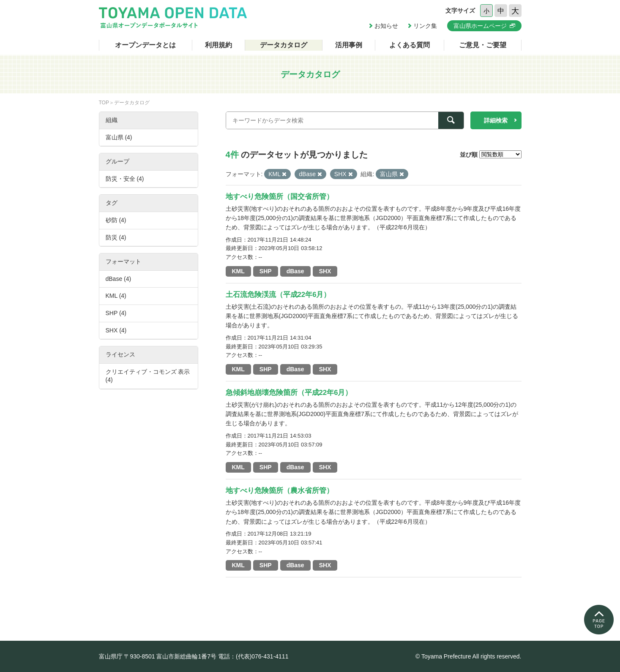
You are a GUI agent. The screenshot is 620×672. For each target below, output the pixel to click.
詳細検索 (496, 120)
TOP (104, 103)
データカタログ (284, 45)
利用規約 (219, 45)
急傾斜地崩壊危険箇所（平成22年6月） (289, 393)
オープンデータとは (145, 45)
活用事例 (349, 45)
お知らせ (386, 26)
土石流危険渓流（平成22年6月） (278, 295)
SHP (266, 271)
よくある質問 (410, 45)
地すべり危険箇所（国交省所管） (280, 197)
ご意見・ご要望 (483, 45)
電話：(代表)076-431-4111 (253, 656)
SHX (325, 271)
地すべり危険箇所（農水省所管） (280, 491)
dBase (295, 271)
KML (238, 271)
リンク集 (425, 26)
